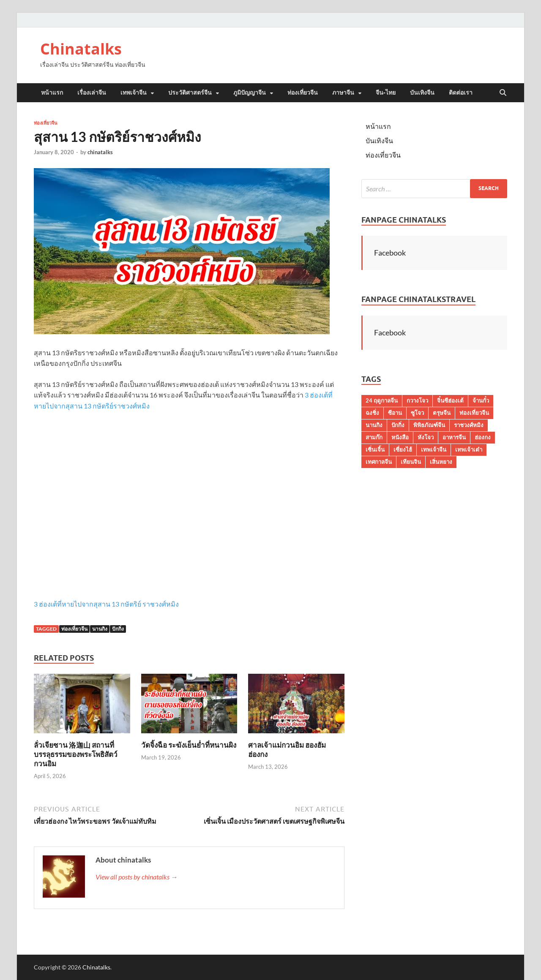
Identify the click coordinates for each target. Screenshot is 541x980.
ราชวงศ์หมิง (469, 425)
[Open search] (503, 93)
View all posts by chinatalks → (137, 877)
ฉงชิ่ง (372, 413)
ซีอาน (395, 413)
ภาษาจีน (343, 93)
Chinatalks (81, 49)
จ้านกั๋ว (481, 400)
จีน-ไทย (386, 93)
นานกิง (100, 629)
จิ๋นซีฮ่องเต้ (450, 400)
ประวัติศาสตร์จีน (190, 93)
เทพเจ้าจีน (134, 93)
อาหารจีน (454, 437)
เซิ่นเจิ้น (375, 449)
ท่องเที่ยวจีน (303, 93)
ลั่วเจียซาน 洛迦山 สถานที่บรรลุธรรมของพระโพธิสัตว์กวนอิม (76, 754)
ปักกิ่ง (118, 629)
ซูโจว (417, 413)
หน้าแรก (52, 93)
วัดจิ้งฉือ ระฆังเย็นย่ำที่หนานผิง (189, 745)
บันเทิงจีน (422, 93)
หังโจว (426, 437)
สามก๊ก (374, 437)
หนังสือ (400, 437)
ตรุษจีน (442, 413)
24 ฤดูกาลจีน (382, 400)
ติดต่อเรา (461, 93)
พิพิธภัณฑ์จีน (429, 425)
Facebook (390, 253)
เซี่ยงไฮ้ (403, 449)
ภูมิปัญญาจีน (250, 93)
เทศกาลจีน (379, 462)
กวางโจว (417, 400)
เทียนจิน (411, 462)
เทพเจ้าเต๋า (469, 449)
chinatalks (100, 152)
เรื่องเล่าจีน (92, 93)
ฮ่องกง (483, 437)
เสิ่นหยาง (441, 462)
